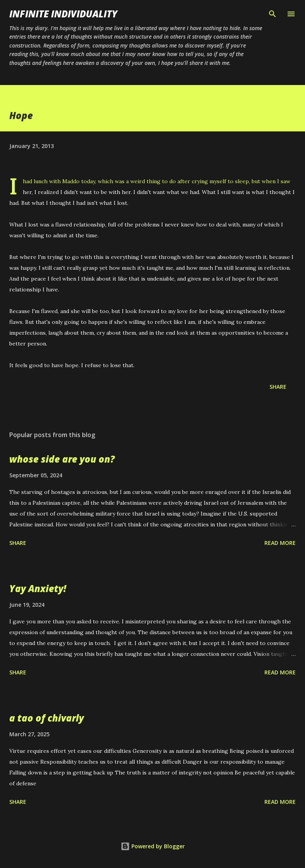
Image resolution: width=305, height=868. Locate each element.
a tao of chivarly (47, 718)
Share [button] (278, 387)
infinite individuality (63, 14)
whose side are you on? (62, 459)
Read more (280, 543)
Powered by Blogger (153, 846)
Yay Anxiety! (38, 588)
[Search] (273, 14)
